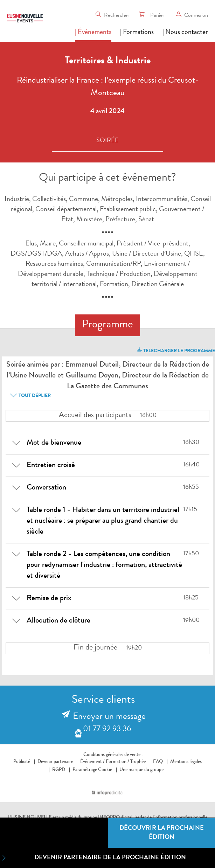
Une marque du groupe (140, 770)
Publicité (22, 762)
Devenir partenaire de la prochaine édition (93, 858)
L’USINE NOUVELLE (30, 818)
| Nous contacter (185, 33)
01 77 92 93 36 (107, 730)
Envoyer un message (109, 717)
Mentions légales (186, 762)
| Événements (93, 33)
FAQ (158, 762)
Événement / (92, 762)
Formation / (117, 762)
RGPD (59, 770)
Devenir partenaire (55, 762)
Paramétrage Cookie (92, 770)
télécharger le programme (175, 350)
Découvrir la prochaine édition (162, 833)
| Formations (137, 33)
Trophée (138, 762)
